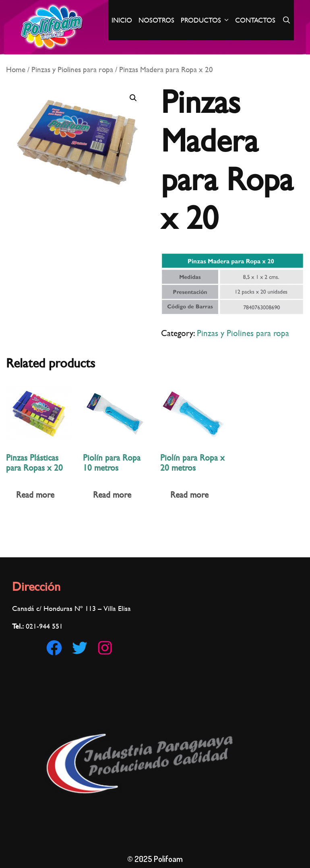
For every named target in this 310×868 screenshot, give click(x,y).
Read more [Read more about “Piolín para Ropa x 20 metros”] (189, 495)
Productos (206, 20)
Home (16, 69)
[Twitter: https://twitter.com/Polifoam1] (80, 648)
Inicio (122, 20)
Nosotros (156, 20)
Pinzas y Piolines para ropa (72, 69)
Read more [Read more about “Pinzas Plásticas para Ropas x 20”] (35, 495)
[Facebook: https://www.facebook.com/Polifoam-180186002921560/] (54, 648)
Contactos (255, 20)
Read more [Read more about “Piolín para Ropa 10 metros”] (112, 495)
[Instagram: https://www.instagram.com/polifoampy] (105, 648)
